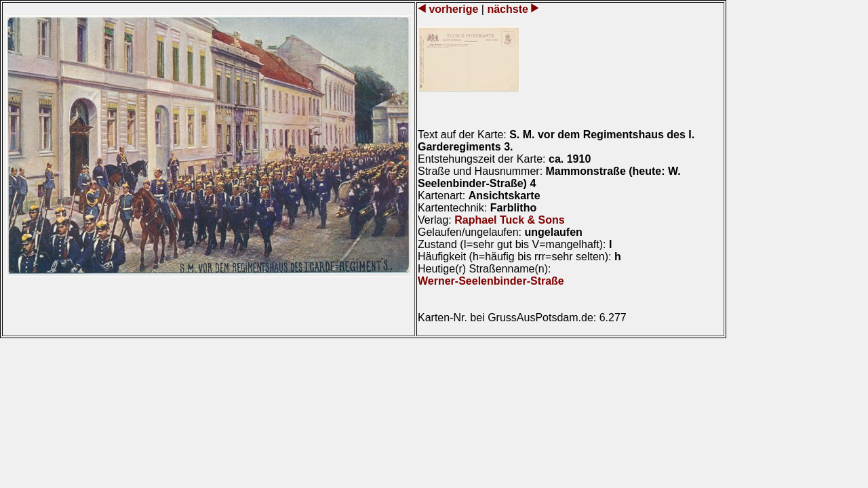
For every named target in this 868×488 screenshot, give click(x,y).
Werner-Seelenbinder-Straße (491, 281)
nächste (508, 9)
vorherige (454, 9)
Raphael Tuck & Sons (509, 220)
